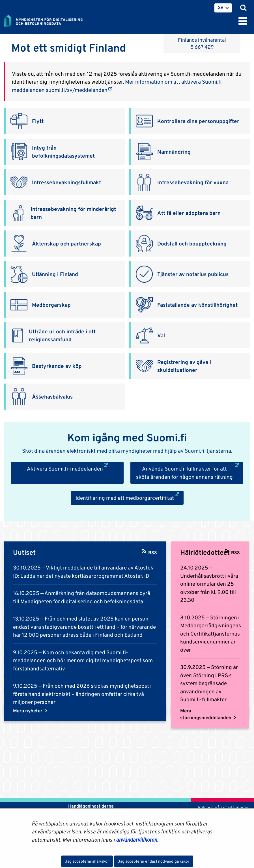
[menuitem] (223, 8)
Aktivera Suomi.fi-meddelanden (75, 468)
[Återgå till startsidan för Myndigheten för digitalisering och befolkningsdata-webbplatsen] (47, 20)
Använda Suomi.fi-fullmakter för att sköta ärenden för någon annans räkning (190, 472)
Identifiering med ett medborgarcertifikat (130, 497)
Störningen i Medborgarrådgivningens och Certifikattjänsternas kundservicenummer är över (211, 634)
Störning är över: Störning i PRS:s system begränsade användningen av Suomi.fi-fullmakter (209, 683)
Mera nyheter (28, 711)
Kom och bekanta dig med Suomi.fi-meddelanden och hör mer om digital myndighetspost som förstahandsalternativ (83, 660)
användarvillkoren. (137, 840)
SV (221, 7)
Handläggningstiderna (90, 806)
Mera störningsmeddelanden (206, 714)
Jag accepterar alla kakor (87, 861)
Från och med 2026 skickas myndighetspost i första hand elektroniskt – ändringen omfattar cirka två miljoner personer (82, 694)
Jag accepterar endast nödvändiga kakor (154, 861)
